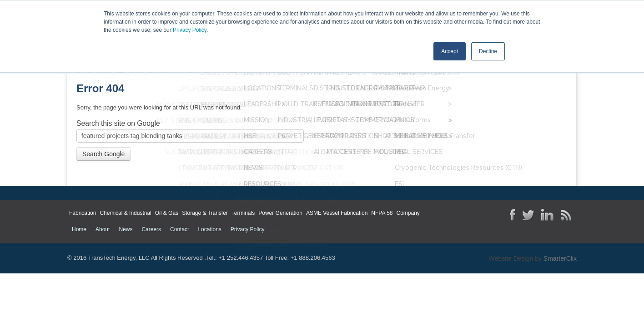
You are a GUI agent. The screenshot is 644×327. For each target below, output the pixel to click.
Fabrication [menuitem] (83, 213)
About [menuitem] (103, 229)
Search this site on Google (118, 122)
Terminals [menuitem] (243, 213)
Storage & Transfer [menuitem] (205, 213)
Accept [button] (450, 51)
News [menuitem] (126, 229)
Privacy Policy (190, 30)
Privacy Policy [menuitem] (248, 229)
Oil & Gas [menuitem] (167, 213)
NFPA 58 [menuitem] (382, 213)
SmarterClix (560, 258)
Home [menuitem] (79, 229)
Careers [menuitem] (151, 229)
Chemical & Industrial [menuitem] (125, 213)
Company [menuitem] (408, 213)
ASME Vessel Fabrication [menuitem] (337, 213)
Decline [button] (488, 51)
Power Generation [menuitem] (280, 213)
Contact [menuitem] (179, 229)
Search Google (103, 153)
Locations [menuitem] (209, 229)
